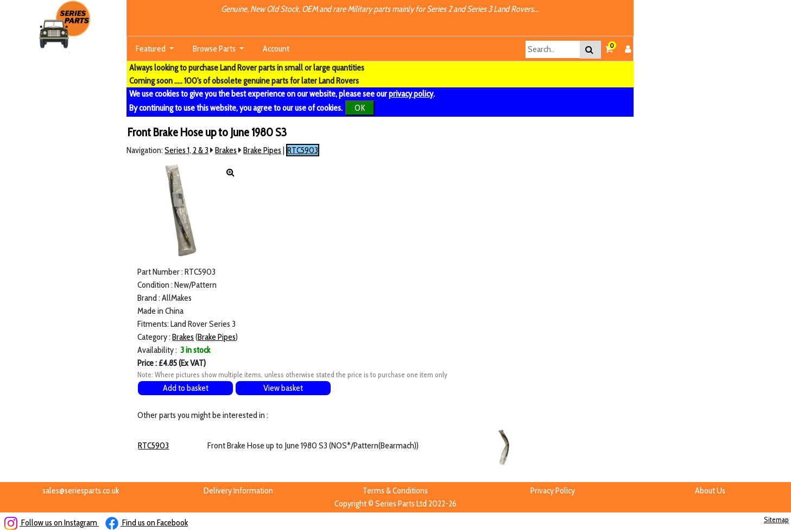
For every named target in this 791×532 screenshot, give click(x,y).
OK (360, 108)
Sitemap (776, 520)
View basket (283, 388)
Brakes (226, 150)
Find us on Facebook (147, 522)
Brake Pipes (262, 150)
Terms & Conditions (395, 490)
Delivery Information (238, 490)
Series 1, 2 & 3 (186, 150)
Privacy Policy (553, 490)
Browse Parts (215, 49)
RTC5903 (303, 150)
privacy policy (411, 94)
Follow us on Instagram (52, 522)
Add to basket (186, 388)
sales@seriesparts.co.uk (81, 490)
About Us (710, 490)
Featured (151, 49)
